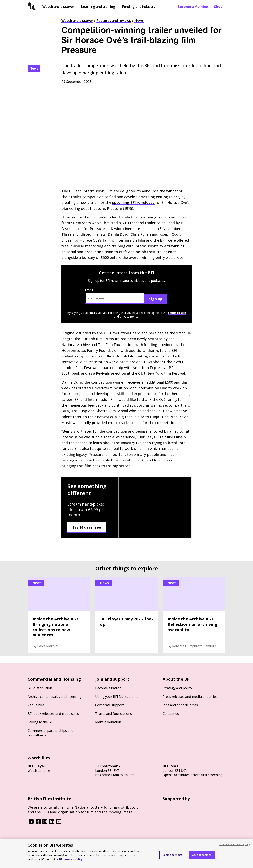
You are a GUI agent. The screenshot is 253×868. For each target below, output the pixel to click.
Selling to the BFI (41, 722)
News (139, 20)
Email (115, 296)
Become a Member (193, 6)
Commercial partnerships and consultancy (51, 733)
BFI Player (36, 766)
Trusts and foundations (114, 713)
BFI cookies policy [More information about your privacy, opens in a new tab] (71, 859)
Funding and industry (139, 6)
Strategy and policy (177, 688)
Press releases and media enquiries (190, 696)
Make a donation (108, 722)
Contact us (171, 713)
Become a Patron (108, 688)
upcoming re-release (133, 202)
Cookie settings (172, 855)
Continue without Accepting (235, 844)
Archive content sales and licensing (55, 696)
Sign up (156, 299)
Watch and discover (58, 6)
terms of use (177, 313)
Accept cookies (202, 855)
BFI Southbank (108, 766)
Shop (218, 6)
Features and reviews (114, 20)
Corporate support (110, 705)
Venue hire (36, 705)
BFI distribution (40, 688)
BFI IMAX (170, 766)
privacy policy (129, 316)
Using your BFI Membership (117, 696)
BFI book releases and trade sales (53, 713)
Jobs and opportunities (180, 705)
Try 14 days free (87, 527)
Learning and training (98, 6)
